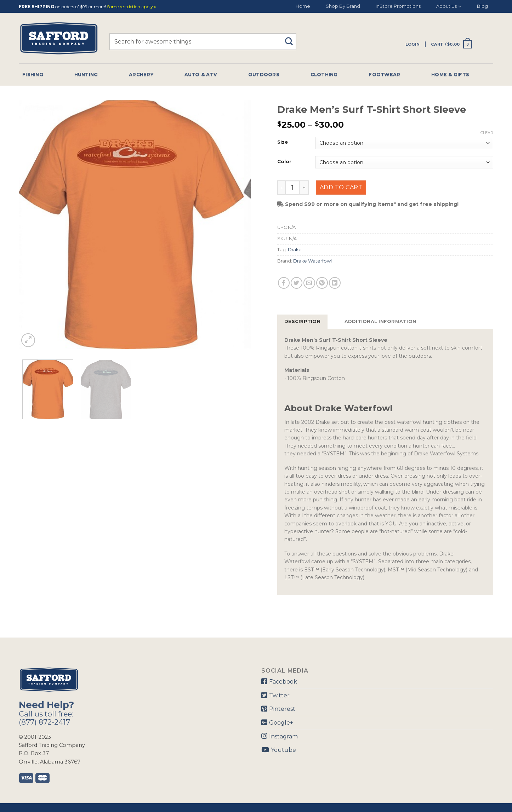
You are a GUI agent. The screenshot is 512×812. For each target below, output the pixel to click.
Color (284, 162)
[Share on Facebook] (284, 283)
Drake (295, 250)
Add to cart (341, 187)
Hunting (86, 74)
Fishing (33, 74)
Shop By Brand (343, 6)
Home (303, 6)
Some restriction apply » (132, 7)
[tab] (302, 322)
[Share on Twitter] (297, 283)
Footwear (384, 74)
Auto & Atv (201, 74)
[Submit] (292, 38)
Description (302, 321)
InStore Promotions (398, 6)
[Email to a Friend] (309, 283)
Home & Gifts (450, 74)
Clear (487, 133)
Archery (141, 74)
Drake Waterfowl (312, 261)
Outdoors (264, 74)
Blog (482, 6)
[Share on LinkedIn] (335, 283)
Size (283, 142)
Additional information (380, 321)
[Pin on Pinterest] (322, 283)
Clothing (324, 74)
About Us (449, 7)
